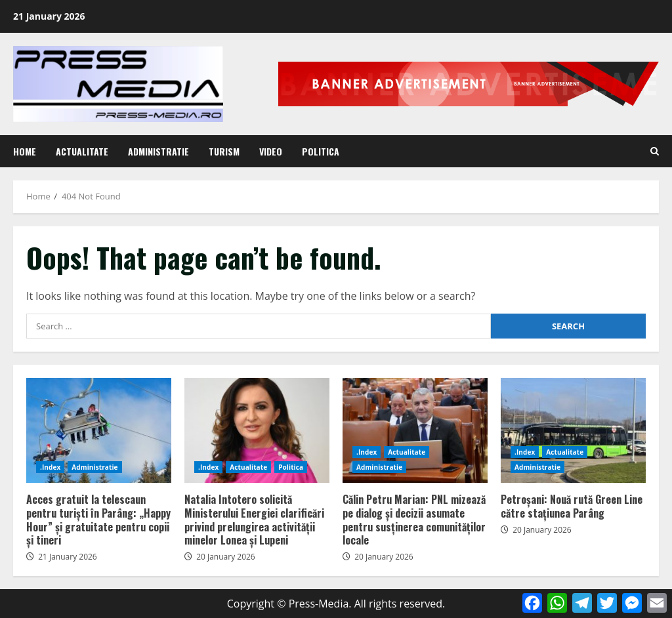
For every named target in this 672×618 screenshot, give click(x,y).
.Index (50, 467)
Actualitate (82, 151)
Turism (224, 151)
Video (271, 151)
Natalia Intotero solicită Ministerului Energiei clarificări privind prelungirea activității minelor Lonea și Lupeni (257, 430)
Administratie (158, 151)
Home (25, 151)
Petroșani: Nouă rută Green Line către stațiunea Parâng (573, 430)
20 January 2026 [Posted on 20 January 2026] (226, 557)
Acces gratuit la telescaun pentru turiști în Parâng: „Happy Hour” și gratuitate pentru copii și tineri (99, 430)
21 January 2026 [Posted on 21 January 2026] (68, 557)
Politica (321, 151)
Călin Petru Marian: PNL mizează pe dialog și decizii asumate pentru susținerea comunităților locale (415, 430)
